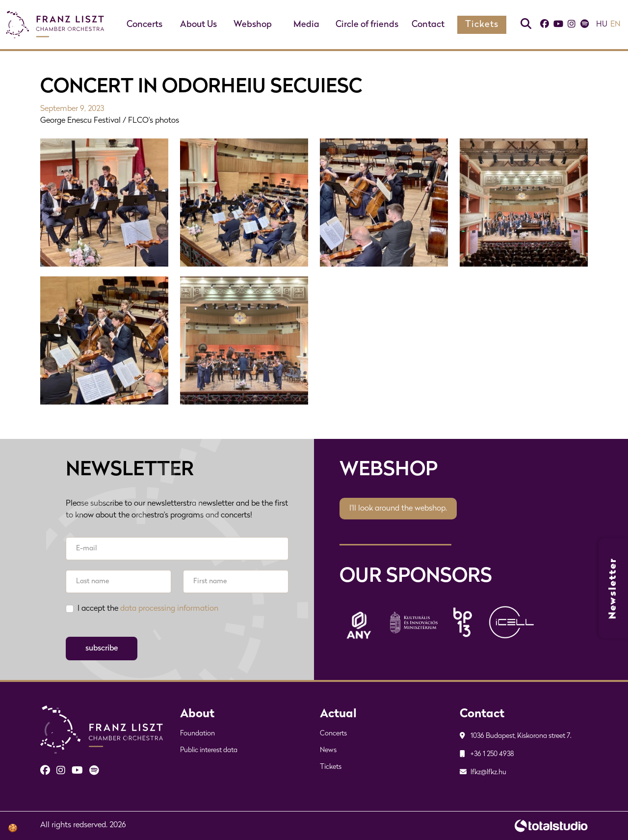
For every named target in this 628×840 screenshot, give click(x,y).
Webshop (253, 25)
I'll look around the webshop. (398, 509)
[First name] (236, 582)
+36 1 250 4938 (487, 754)
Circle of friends (367, 25)
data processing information (169, 609)
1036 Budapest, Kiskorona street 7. (516, 736)
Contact (428, 25)
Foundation (197, 734)
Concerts (144, 25)
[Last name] (118, 582)
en (615, 25)
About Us (198, 25)
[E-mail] (177, 549)
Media (306, 25)
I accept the (148, 609)
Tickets (482, 25)
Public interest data (209, 750)
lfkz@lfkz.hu (483, 772)
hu (602, 25)
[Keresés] (526, 25)
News (328, 750)
